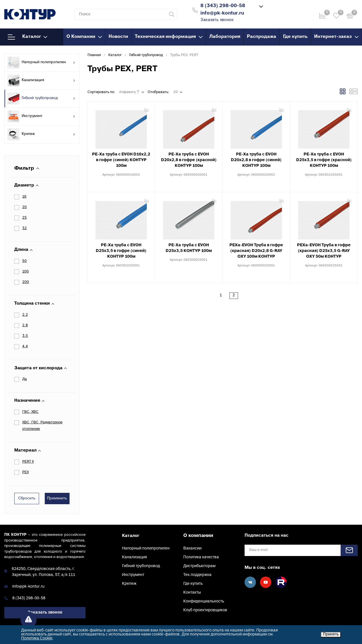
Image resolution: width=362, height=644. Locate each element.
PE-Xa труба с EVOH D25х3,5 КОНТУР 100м (189, 248)
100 (26, 272)
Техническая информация (169, 37)
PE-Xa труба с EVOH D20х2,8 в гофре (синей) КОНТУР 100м (256, 160)
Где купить (295, 37)
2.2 (25, 315)
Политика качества (201, 557)
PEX (26, 472)
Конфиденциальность (204, 601)
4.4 (25, 346)
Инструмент (41, 116)
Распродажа (262, 37)
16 (24, 197)
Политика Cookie (37, 638)
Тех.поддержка (197, 575)
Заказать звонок (217, 20)
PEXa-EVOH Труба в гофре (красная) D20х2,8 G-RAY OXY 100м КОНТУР (256, 251)
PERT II (28, 462)
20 (25, 207)
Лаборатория (225, 37)
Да (25, 379)
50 (25, 261)
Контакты (192, 593)
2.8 (25, 325)
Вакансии (192, 548)
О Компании (84, 37)
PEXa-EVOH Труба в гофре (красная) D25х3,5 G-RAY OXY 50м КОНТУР (324, 251)
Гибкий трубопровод (41, 99)
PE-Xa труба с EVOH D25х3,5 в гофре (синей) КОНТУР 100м (121, 251)
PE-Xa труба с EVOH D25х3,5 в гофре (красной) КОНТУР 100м (324, 160)
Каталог (28, 37)
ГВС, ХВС (30, 412)
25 (25, 218)
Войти (277, 10)
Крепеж (41, 134)
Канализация (41, 81)
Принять (331, 634)
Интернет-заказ (336, 37)
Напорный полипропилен (41, 63)
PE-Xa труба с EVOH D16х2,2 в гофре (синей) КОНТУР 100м (121, 160)
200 (26, 282)
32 (25, 228)
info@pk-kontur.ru (28, 587)
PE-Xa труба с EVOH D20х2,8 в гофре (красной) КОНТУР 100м (189, 160)
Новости (118, 37)
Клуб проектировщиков (205, 610)
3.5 (25, 336)
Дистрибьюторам (199, 566)
